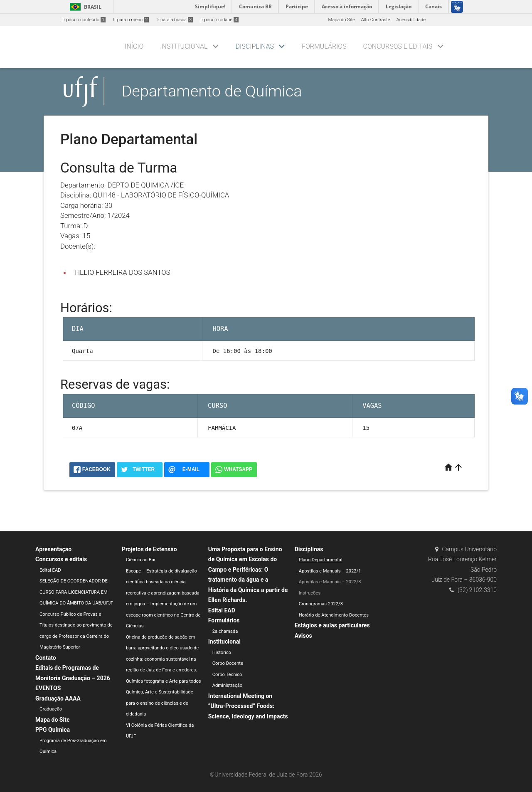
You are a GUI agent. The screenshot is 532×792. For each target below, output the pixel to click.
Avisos (303, 636)
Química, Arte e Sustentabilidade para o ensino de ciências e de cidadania (160, 703)
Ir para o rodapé (219, 20)
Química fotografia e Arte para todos (164, 681)
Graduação (51, 709)
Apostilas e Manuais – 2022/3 (330, 582)
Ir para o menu (131, 20)
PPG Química (53, 730)
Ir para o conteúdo (84, 20)
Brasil (84, 7)
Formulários (324, 46)
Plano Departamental (321, 560)
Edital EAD (50, 570)
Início (134, 46)
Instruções (310, 593)
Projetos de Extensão (149, 549)
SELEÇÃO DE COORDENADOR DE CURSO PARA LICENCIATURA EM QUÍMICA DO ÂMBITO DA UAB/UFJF (76, 592)
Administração (227, 685)
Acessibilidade (411, 20)
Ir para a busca (175, 20)
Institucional (184, 46)
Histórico (222, 653)
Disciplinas (255, 46)
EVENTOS (48, 688)
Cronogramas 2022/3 (321, 604)
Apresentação (53, 549)
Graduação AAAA (58, 698)
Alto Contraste (376, 20)
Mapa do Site (341, 20)
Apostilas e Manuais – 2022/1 (330, 571)
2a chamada (225, 631)
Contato (46, 658)
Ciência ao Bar (141, 560)
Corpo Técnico (227, 675)
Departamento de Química (212, 91)
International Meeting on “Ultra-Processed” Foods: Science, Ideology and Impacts (248, 706)
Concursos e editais (398, 46)
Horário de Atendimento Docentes (334, 615)
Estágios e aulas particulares (332, 625)
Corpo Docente (228, 663)
